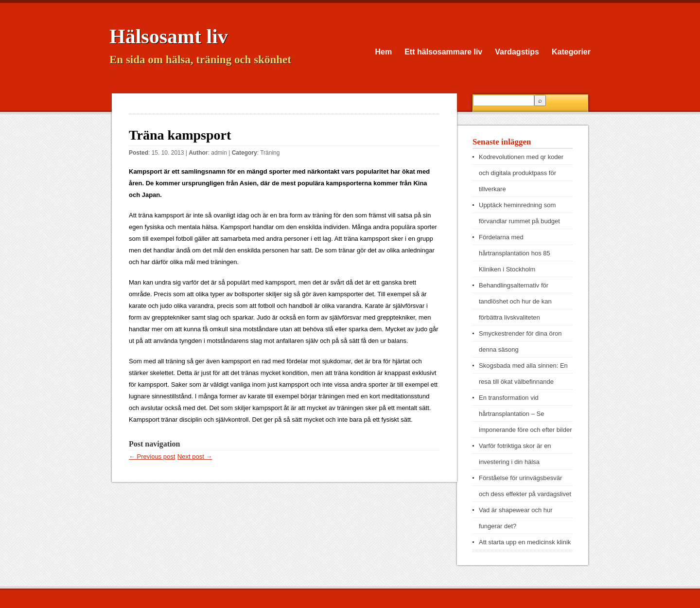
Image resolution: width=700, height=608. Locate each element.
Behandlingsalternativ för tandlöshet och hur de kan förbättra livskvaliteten (515, 301)
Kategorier (571, 52)
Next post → (195, 456)
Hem (384, 52)
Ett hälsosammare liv (443, 52)
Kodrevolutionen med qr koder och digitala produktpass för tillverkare (521, 173)
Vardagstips (517, 52)
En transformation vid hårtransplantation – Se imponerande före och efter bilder (525, 414)
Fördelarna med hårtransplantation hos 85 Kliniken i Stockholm (515, 253)
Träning (270, 153)
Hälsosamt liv (169, 36)
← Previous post (152, 456)
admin (219, 153)
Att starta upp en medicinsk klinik (525, 542)
